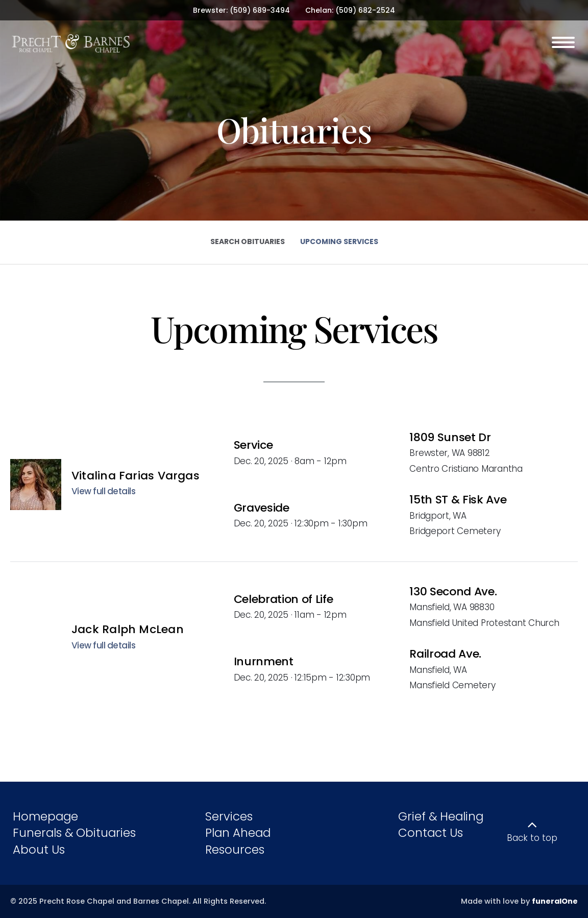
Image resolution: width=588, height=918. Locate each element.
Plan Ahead (238, 833)
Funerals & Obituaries (74, 833)
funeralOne (555, 901)
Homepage (45, 816)
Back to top (532, 838)
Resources (235, 850)
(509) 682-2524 (365, 10)
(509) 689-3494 (260, 10)
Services (229, 816)
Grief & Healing (441, 816)
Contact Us (431, 833)
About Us (39, 850)
